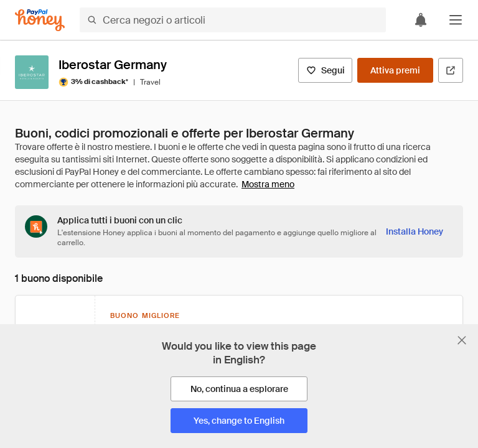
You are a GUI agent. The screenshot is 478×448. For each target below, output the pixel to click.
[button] (456, 20)
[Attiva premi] (395, 70)
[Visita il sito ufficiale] (451, 70)
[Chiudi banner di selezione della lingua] (462, 340)
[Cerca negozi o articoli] (233, 20)
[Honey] (40, 20)
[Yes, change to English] (239, 421)
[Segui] (325, 70)
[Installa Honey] (415, 231)
